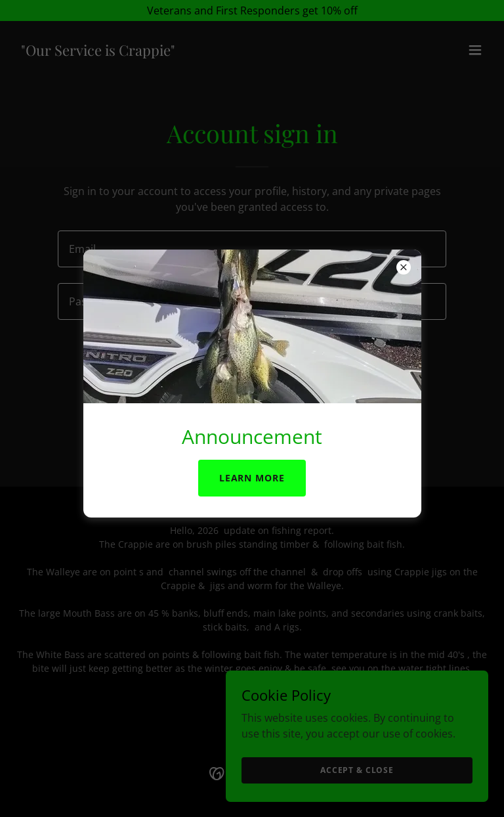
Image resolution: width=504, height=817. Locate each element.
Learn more (252, 478)
